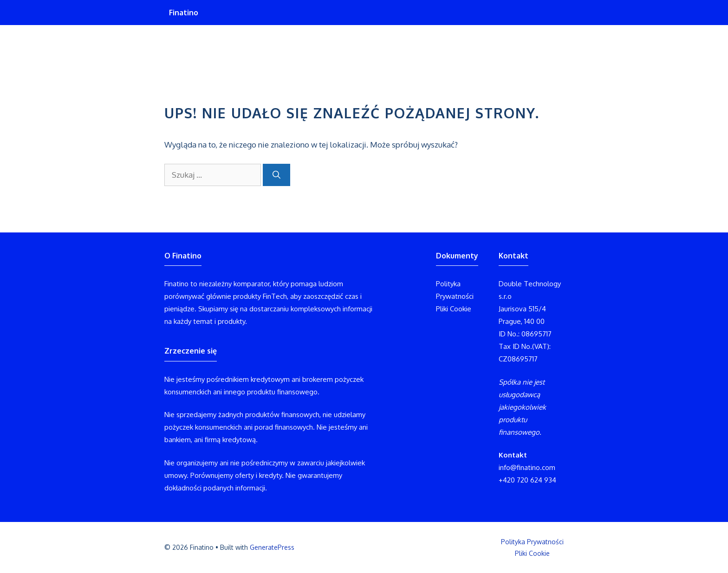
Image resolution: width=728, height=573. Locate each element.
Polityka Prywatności (532, 542)
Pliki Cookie (454, 309)
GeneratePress (272, 547)
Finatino (184, 13)
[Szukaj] (276, 175)
